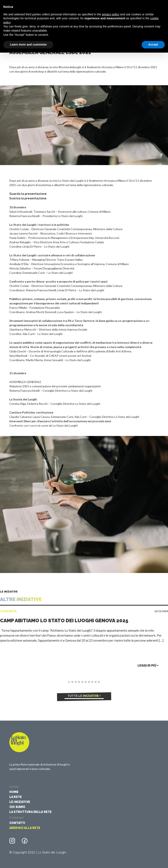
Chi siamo (17, 807)
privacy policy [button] (111, 14)
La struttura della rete (30, 812)
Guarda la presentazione (28, 194)
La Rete (16, 797)
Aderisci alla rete (25, 828)
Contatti (17, 823)
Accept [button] (153, 44)
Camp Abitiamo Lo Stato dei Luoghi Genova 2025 (64, 620)
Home (14, 792)
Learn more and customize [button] (28, 44)
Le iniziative (20, 802)
